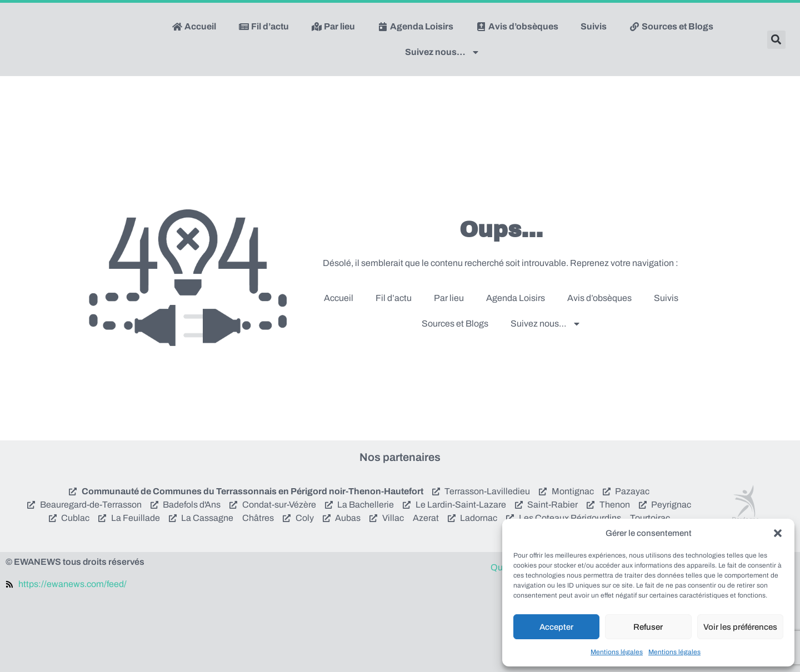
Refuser (648, 627)
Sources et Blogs (671, 26)
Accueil (194, 26)
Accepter (556, 627)
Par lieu (333, 26)
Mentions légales (617, 652)
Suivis (594, 26)
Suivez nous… (442, 52)
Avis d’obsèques (517, 26)
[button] (778, 533)
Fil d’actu (264, 26)
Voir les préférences (740, 627)
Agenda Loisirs (415, 26)
